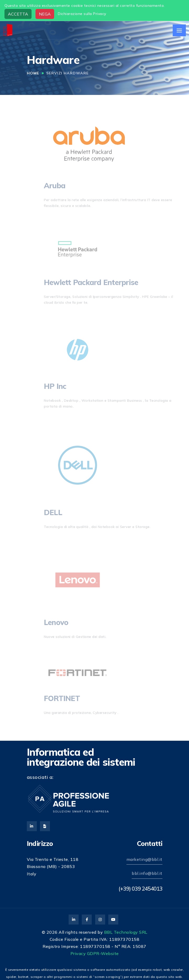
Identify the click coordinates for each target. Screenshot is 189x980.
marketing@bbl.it (144, 859)
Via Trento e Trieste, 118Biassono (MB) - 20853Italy (53, 866)
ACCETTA (18, 14)
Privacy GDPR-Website (95, 953)
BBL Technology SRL (126, 932)
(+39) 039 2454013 (140, 888)
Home (33, 73)
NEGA (45, 14)
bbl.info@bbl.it (147, 873)
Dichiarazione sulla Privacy (82, 14)
